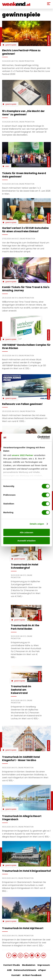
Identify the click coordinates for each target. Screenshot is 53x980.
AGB (9, 970)
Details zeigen (37, 524)
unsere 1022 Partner (23, 455)
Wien (7, 166)
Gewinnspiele (11, 45)
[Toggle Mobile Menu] (49, 4)
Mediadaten (29, 965)
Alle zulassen (26, 532)
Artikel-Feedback (32, 975)
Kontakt (16, 975)
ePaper (42, 970)
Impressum (44, 965)
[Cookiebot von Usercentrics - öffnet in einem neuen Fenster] (38, 437)
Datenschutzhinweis (25, 970)
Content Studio (12, 965)
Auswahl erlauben (26, 541)
